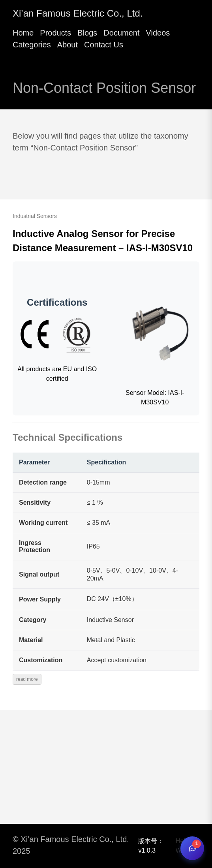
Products (55, 33)
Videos (158, 33)
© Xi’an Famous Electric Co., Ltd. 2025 (71, 845)
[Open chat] (192, 848)
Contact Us (104, 45)
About (68, 45)
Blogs (87, 33)
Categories (32, 45)
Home (23, 33)
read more (27, 679)
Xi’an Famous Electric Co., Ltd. (78, 13)
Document (121, 33)
